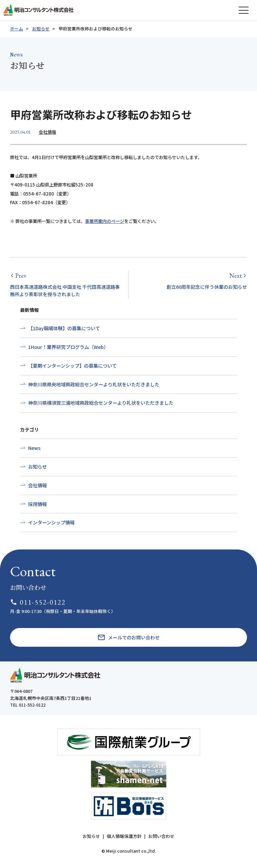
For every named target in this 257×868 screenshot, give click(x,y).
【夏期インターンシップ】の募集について (72, 366)
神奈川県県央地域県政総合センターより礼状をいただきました (94, 384)
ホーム (17, 29)
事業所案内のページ (105, 221)
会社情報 (48, 132)
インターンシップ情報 (51, 522)
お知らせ (41, 29)
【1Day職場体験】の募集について (64, 328)
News (34, 448)
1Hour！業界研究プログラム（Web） (68, 347)
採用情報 (37, 504)
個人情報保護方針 (124, 836)
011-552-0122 (38, 602)
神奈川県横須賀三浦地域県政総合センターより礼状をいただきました (101, 403)
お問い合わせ (161, 836)
